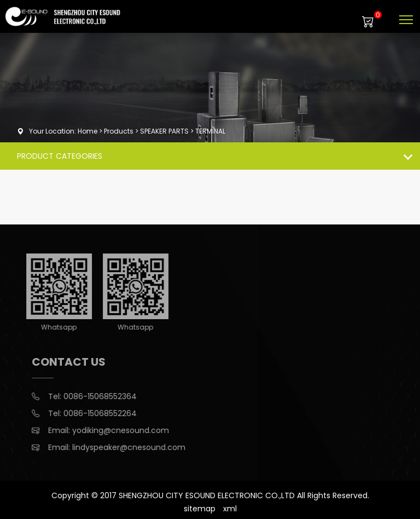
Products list (410, 156)
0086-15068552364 (106, 396)
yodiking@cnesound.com (126, 430)
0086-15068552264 (106, 413)
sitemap (200, 509)
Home (87, 131)
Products (119, 131)
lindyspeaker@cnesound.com (134, 447)
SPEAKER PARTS (164, 131)
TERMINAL (210, 131)
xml (230, 509)
